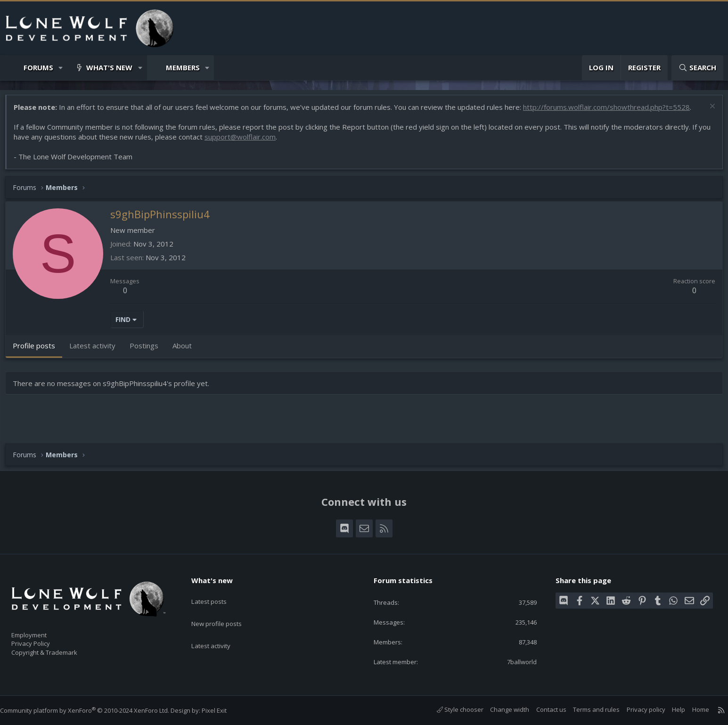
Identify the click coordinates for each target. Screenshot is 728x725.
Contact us (542, 709)
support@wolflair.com (258, 141)
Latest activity (219, 628)
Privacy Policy (43, 639)
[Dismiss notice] (707, 112)
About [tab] (187, 350)
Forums (38, 67)
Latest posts (217, 592)
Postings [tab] (149, 350)
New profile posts (225, 610)
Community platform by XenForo (94, 710)
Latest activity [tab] (97, 350)
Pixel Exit (224, 710)
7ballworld (515, 661)
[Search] (697, 68)
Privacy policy (637, 709)
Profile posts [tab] (39, 350)
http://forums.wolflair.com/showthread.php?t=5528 (611, 112)
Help (669, 709)
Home (691, 709)
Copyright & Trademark (59, 649)
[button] (61, 68)
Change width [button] (500, 709)
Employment (41, 629)
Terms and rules (587, 709)
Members (183, 67)
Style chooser (451, 709)
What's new (109, 67)
